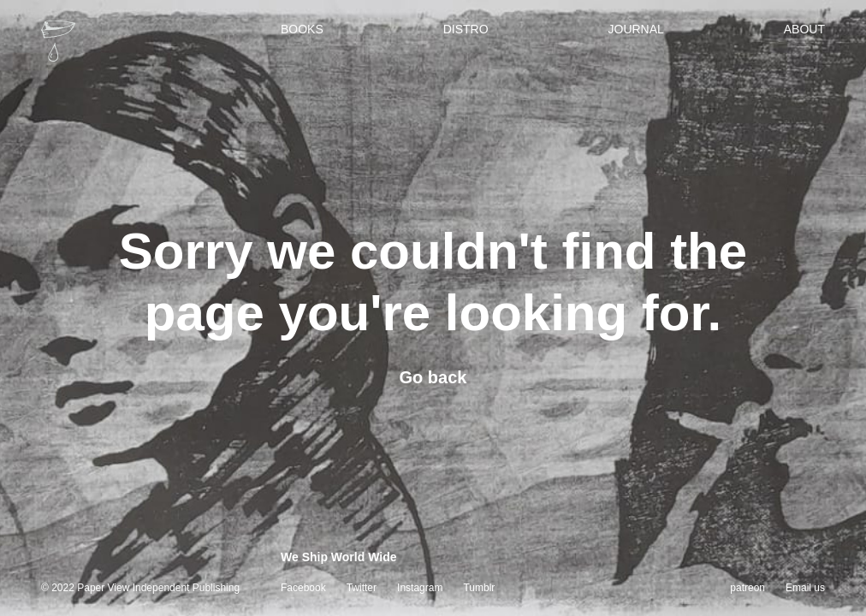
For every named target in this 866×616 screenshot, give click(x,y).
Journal (636, 29)
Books (302, 29)
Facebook (303, 588)
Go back (433, 377)
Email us (805, 588)
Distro (466, 29)
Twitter (362, 588)
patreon (747, 588)
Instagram (420, 588)
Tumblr (479, 588)
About (804, 29)
